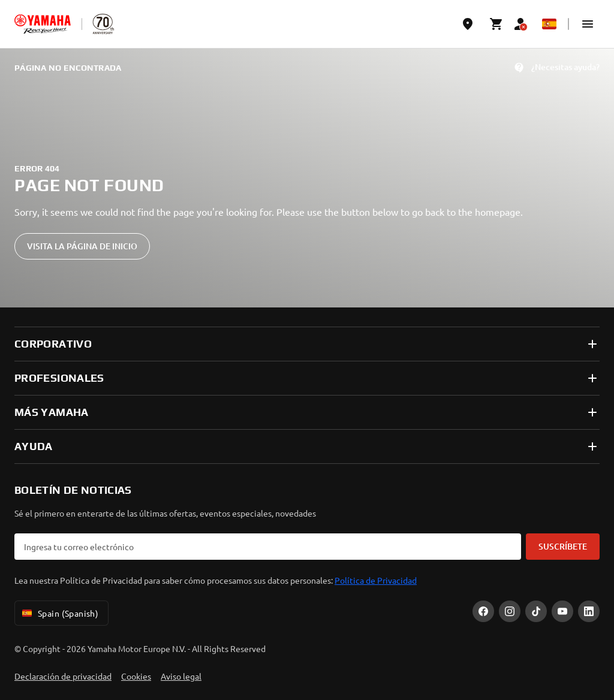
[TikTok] (536, 611)
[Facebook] (483, 611)
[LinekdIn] (589, 611)
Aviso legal (181, 676)
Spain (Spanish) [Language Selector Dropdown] (59, 613)
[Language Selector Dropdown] (549, 24)
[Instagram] (510, 611)
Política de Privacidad (376, 580)
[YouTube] (562, 611)
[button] (588, 24)
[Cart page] (496, 24)
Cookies (136, 676)
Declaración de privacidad (63, 676)
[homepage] (43, 24)
